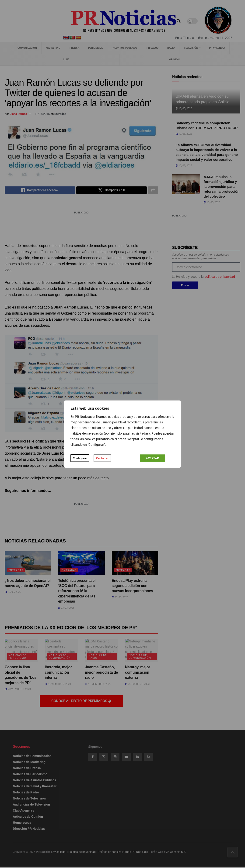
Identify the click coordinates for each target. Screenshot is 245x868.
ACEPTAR (152, 458)
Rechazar (102, 458)
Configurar (80, 458)
